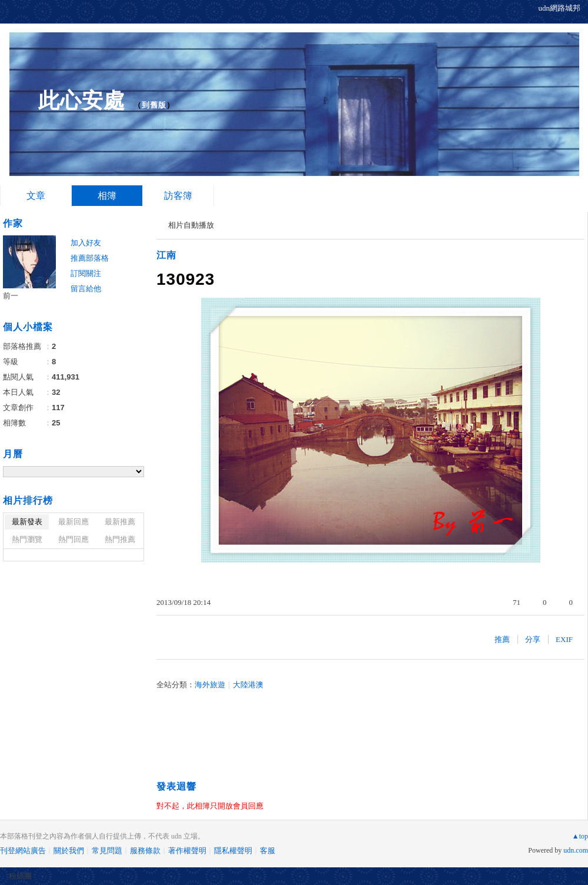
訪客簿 (178, 196)
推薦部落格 (90, 258)
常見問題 (107, 851)
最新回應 (73, 522)
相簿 (107, 196)
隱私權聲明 (233, 851)
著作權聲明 (187, 851)
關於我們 (69, 851)
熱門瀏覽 (27, 539)
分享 (533, 639)
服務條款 (145, 851)
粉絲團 (20, 876)
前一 (11, 296)
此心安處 (82, 100)
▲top (580, 836)
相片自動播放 (191, 225)
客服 (268, 851)
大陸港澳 (248, 685)
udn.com (576, 850)
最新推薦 (120, 522)
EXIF (564, 639)
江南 (166, 255)
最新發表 (27, 522)
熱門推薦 (120, 539)
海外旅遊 (210, 685)
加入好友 (86, 243)
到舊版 (154, 105)
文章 (36, 196)
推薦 (502, 639)
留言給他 (86, 289)
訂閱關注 (86, 273)
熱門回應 (73, 539)
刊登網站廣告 (23, 851)
